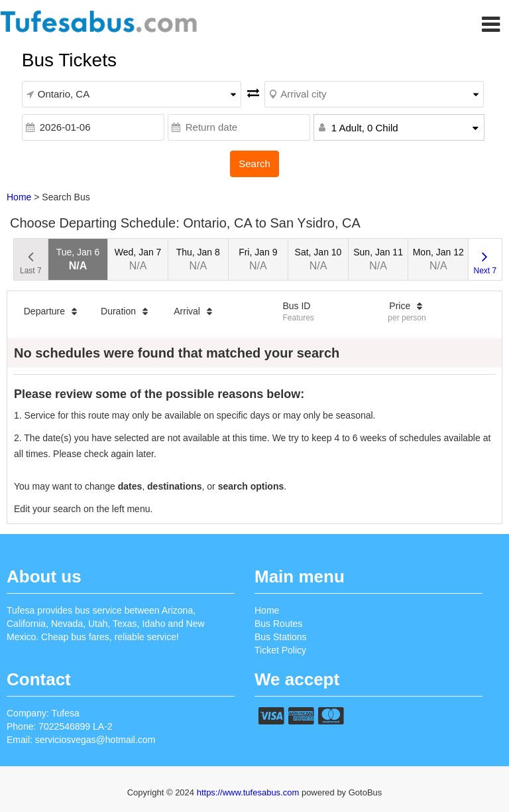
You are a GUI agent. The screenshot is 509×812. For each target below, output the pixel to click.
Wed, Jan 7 (138, 259)
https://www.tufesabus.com (249, 792)
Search (254, 164)
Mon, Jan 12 (438, 259)
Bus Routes (278, 624)
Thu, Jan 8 (198, 259)
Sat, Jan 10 (318, 259)
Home (19, 197)
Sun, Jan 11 (378, 259)
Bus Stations (281, 637)
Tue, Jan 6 (78, 259)
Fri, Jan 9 (258, 259)
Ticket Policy (280, 650)
